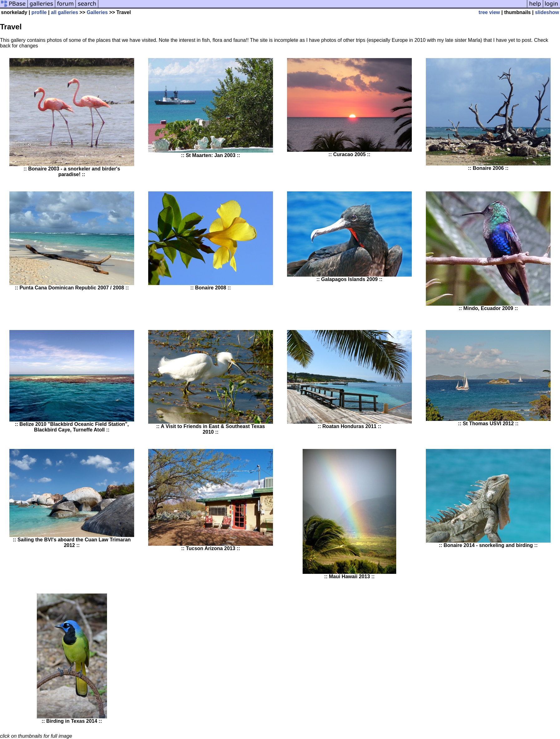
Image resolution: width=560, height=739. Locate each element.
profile (39, 12)
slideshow (547, 12)
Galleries (97, 12)
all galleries (64, 12)
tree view (489, 12)
